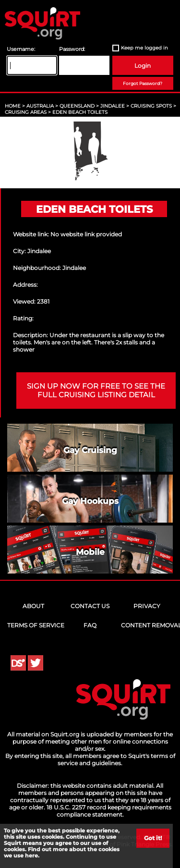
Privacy (147, 606)
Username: (21, 49)
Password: (72, 49)
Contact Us (90, 606)
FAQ (90, 625)
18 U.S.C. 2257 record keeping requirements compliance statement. (109, 811)
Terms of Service (36, 625)
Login (143, 66)
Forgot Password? (143, 83)
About (33, 606)
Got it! (153, 838)
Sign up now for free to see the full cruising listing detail (96, 391)
